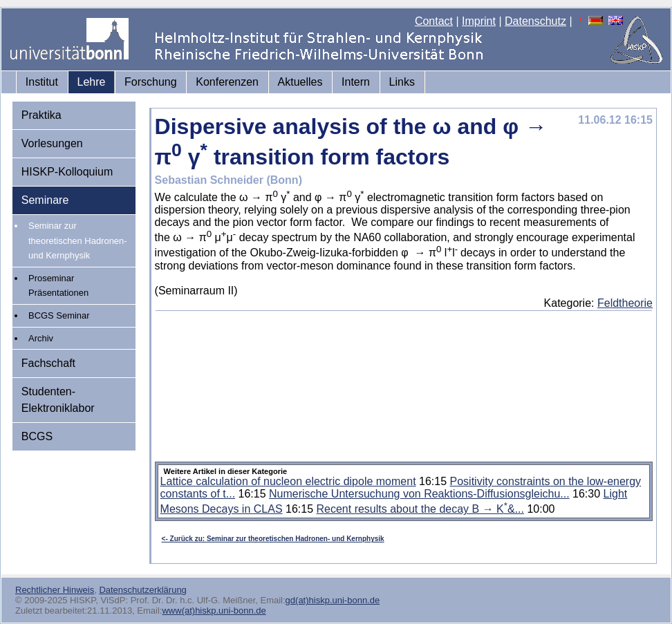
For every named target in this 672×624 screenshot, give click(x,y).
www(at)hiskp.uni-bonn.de (214, 611)
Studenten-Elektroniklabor (58, 400)
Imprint (479, 21)
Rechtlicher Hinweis (55, 590)
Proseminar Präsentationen (58, 286)
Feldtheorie (625, 303)
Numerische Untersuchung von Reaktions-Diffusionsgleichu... (419, 494)
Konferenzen (227, 82)
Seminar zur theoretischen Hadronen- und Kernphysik (78, 240)
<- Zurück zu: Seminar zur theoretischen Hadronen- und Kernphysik (273, 539)
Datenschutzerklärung (142, 590)
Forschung (151, 82)
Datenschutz (535, 21)
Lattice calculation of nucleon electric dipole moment (288, 481)
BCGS (37, 436)
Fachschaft (48, 363)
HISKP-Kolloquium (67, 172)
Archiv (41, 338)
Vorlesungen (52, 143)
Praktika (41, 115)
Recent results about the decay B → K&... (420, 509)
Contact (434, 21)
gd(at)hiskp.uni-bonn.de (333, 600)
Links (402, 82)
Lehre (92, 82)
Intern (356, 82)
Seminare (45, 200)
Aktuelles (300, 82)
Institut (42, 82)
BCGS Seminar (59, 315)
